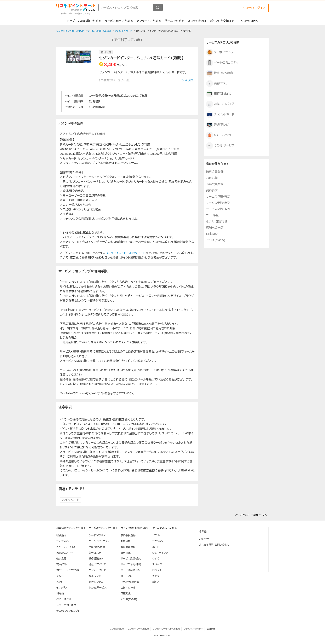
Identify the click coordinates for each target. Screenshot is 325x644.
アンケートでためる (149, 21)
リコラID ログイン (254, 8)
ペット (60, 582)
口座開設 (212, 234)
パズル (156, 535)
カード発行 (213, 215)
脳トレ (156, 582)
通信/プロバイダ (220, 104)
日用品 (60, 593)
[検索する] (158, 7)
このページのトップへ (254, 515)
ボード (156, 547)
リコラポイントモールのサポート (126, 253)
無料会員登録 (215, 172)
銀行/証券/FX (218, 94)
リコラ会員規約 (117, 629)
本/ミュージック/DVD (68, 570)
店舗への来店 (215, 228)
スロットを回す (197, 21)
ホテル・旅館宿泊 (217, 221)
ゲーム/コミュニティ (222, 63)
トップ (71, 21)
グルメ (60, 576)
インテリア (62, 588)
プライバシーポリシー (193, 629)
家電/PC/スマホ (65, 553)
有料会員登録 (215, 184)
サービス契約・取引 (218, 209)
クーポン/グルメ (220, 52)
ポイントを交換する (222, 21)
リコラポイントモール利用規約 (166, 629)
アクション (158, 541)
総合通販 (61, 535)
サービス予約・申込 (218, 203)
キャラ (156, 576)
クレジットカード (70, 500)
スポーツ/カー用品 (66, 605)
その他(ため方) (216, 240)
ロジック (157, 570)
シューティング (160, 553)
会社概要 (211, 629)
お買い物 (212, 178)
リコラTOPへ (249, 21)
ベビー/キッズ (64, 599)
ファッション (63, 541)
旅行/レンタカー (220, 135)
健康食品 (61, 559)
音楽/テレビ (217, 125)
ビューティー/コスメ (67, 547)
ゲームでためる (175, 21)
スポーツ (157, 564)
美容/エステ (217, 83)
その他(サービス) (221, 146)
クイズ (156, 559)
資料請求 (212, 190)
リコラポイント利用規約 (138, 629)
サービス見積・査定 (218, 197)
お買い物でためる (90, 21)
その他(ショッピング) (68, 611)
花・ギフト (62, 564)
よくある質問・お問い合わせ (214, 545)
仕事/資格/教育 (219, 73)
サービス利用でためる (119, 21)
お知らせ (204, 539)
